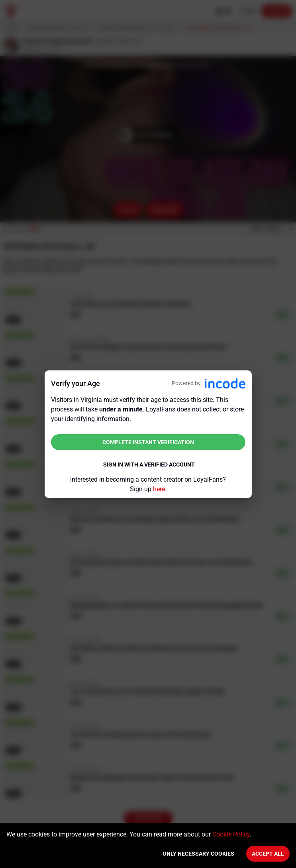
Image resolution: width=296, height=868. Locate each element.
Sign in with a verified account (149, 465)
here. (160, 489)
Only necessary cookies (198, 854)
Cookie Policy (231, 834)
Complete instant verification (148, 442)
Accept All (268, 854)
